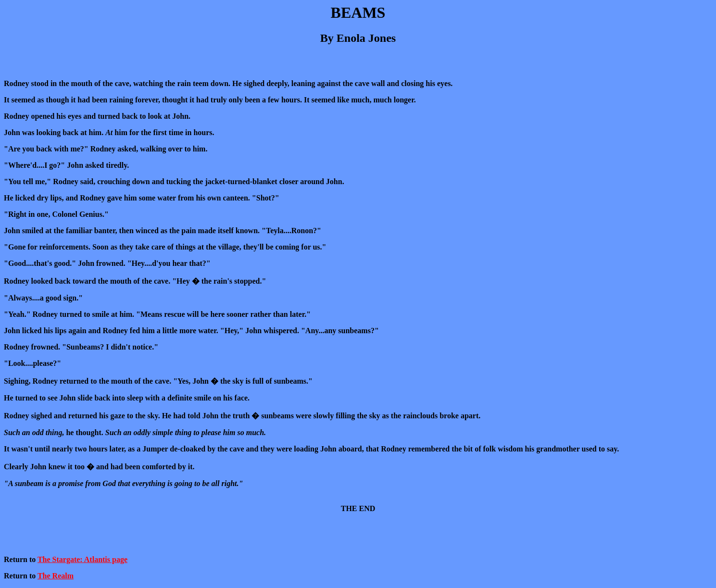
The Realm (56, 576)
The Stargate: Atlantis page (82, 559)
